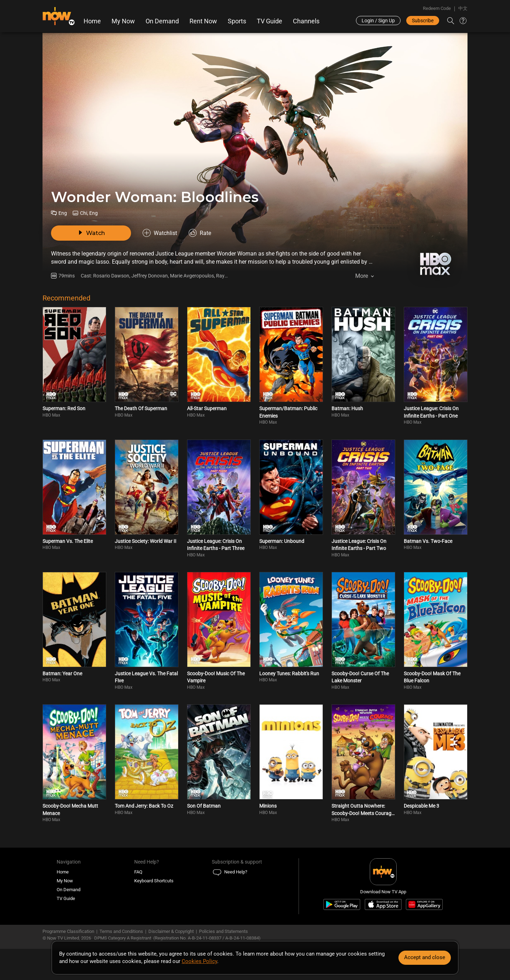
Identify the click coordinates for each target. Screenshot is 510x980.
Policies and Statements (223, 931)
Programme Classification (68, 931)
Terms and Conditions (121, 931)
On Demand (162, 21)
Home (92, 21)
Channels (306, 21)
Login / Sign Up (378, 21)
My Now (123, 21)
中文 (463, 8)
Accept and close (425, 957)
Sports (237, 21)
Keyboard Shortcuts (154, 881)
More (362, 276)
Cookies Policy (199, 961)
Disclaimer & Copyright (171, 931)
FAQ (138, 872)
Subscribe (423, 21)
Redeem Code (437, 8)
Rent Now (203, 21)
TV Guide (270, 21)
